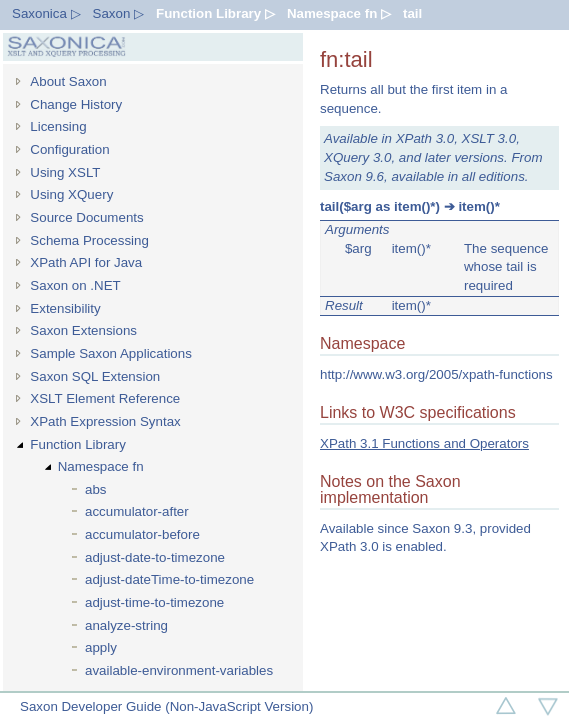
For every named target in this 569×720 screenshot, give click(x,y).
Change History (76, 104)
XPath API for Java (86, 262)
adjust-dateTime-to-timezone (169, 579)
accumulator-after (137, 511)
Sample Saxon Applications (111, 353)
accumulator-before (142, 534)
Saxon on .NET (75, 285)
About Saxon (68, 81)
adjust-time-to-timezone (154, 602)
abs (96, 489)
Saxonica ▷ (46, 13)
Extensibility (65, 308)
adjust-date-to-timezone (155, 557)
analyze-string (126, 625)
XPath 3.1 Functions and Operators (424, 443)
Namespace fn (101, 466)
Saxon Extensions (83, 330)
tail (412, 13)
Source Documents (86, 217)
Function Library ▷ (215, 13)
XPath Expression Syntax (105, 421)
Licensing (58, 126)
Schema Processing (89, 240)
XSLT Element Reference (105, 398)
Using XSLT (65, 172)
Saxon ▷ (119, 13)
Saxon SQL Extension (95, 376)
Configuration (69, 149)
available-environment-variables (179, 670)
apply (101, 647)
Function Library (78, 444)
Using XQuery (71, 194)
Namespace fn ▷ (339, 13)
